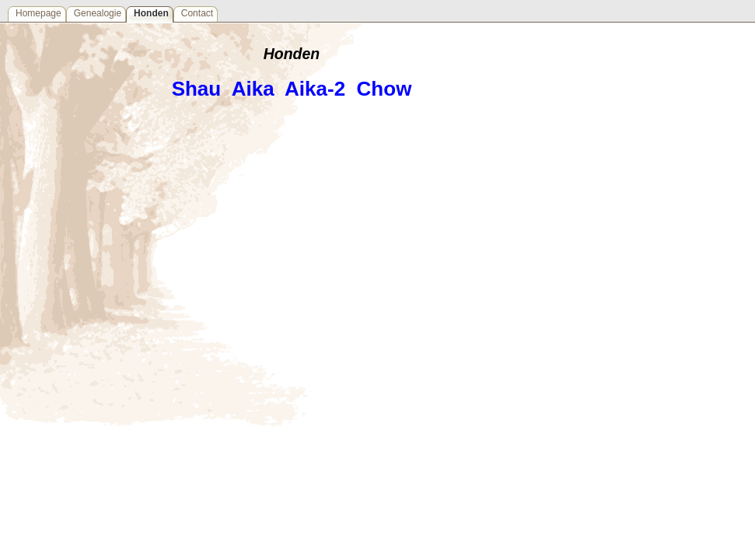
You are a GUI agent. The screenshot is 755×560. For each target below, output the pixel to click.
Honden (151, 13)
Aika (253, 89)
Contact (197, 13)
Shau (197, 89)
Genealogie (98, 13)
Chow (384, 89)
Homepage (38, 13)
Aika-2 (315, 89)
